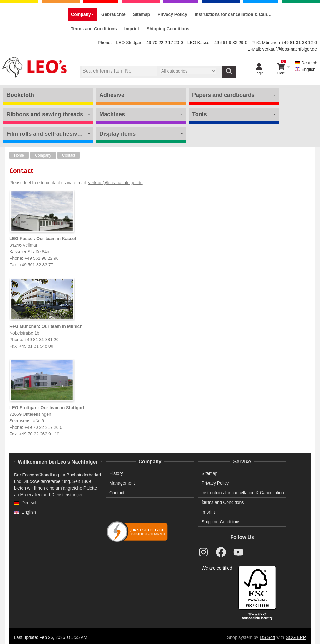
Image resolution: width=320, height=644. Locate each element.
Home (19, 155)
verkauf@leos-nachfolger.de (290, 49)
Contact (69, 155)
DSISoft (267, 637)
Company (43, 155)
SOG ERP (296, 637)
